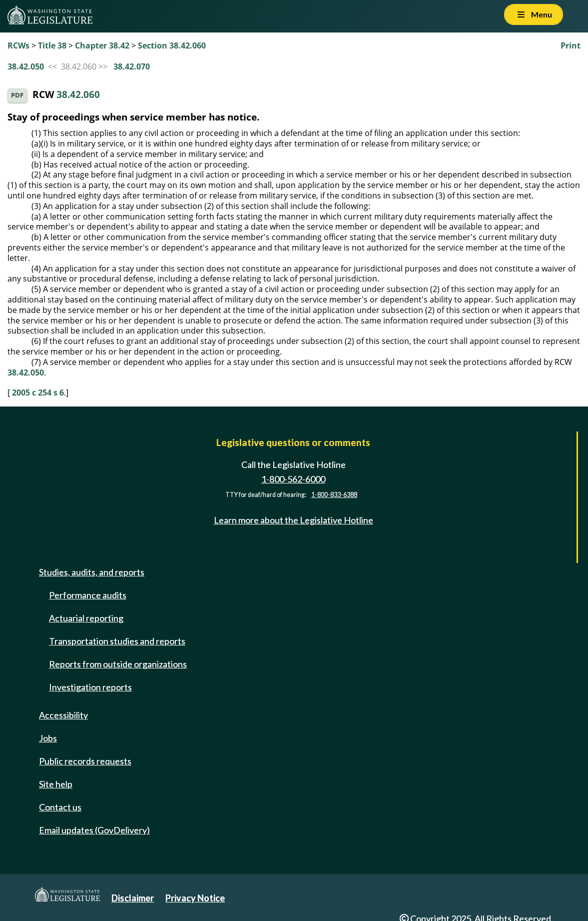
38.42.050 (26, 66)
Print (571, 45)
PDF (17, 95)
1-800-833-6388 (334, 495)
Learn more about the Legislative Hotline (294, 520)
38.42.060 (78, 95)
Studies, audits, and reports (92, 572)
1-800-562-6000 (293, 479)
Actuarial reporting (86, 618)
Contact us (60, 807)
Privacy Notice (195, 898)
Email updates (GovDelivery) (94, 830)
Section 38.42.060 (172, 45)
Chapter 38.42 (102, 45)
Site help (56, 784)
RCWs (18, 45)
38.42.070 (132, 66)
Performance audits (88, 595)
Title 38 (52, 45)
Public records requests (85, 761)
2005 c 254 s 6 (38, 392)
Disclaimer (133, 898)
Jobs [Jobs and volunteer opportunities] (48, 738)
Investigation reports (90, 687)
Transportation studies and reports (117, 641)
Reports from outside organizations (118, 664)
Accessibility (63, 715)
